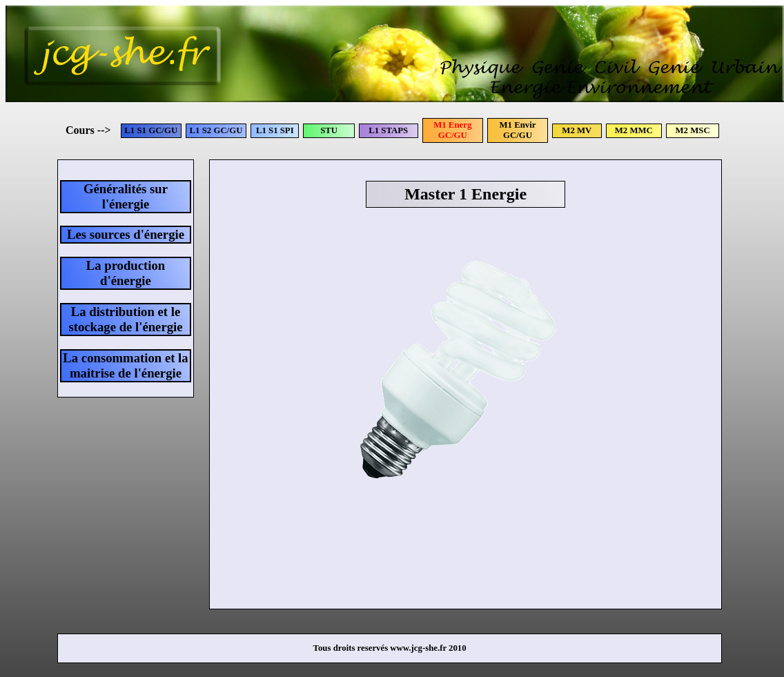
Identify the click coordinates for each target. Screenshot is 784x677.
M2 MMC (634, 130)
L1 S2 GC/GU (216, 130)
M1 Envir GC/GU (518, 130)
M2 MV (577, 130)
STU (329, 130)
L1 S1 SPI (275, 130)
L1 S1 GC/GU (151, 130)
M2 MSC (693, 130)
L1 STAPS (388, 130)
